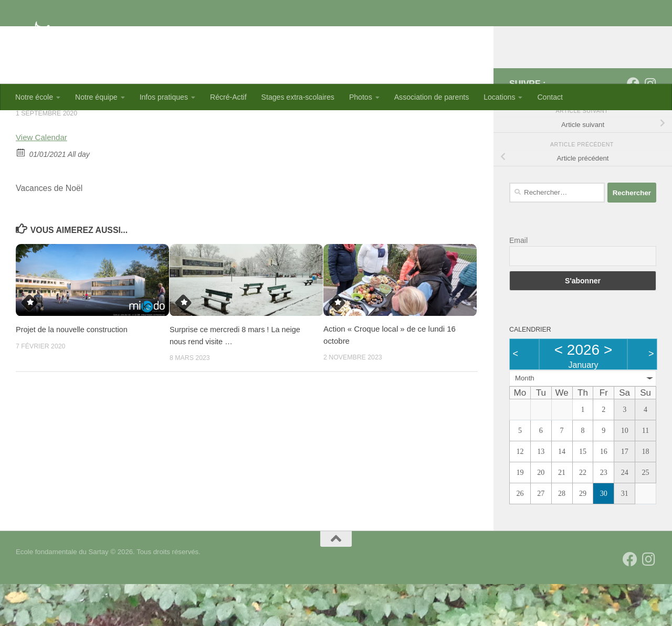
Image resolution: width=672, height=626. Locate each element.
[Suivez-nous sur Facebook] (633, 125)
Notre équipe (96, 97)
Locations (499, 97)
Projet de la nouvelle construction (73, 371)
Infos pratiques (164, 97)
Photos (361, 97)
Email (518, 282)
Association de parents (432, 97)
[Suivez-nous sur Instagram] (650, 125)
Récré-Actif (228, 97)
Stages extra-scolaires (298, 97)
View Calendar (43, 179)
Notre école (34, 97)
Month (525, 420)
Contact (550, 97)
